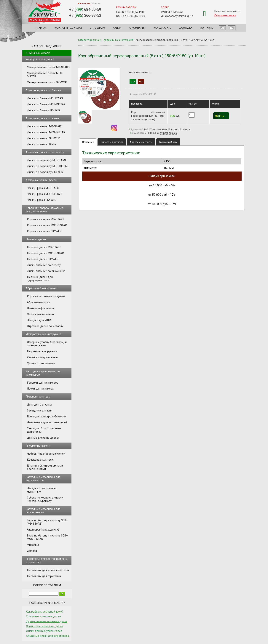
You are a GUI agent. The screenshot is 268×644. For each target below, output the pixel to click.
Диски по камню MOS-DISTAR (46, 132)
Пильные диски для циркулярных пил (40, 279)
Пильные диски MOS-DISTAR (45, 253)
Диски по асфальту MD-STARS (46, 160)
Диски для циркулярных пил (44, 631)
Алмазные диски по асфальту (45, 152)
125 (133, 81)
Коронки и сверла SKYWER (44, 231)
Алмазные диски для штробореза (48, 636)
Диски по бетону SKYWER (44, 110)
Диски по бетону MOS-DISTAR (46, 104)
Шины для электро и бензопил (47, 416)
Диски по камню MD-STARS (45, 126)
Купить (220, 116)
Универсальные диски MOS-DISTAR (45, 75)
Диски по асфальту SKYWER (45, 172)
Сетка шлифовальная (41, 314)
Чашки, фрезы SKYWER (42, 200)
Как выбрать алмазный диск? (45, 612)
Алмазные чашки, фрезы (41, 180)
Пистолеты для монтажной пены (48, 570)
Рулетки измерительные (42, 357)
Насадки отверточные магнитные (41, 490)
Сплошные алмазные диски (43, 616)
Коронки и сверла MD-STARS (46, 219)
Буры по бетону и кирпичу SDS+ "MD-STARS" (47, 522)
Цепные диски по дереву (43, 438)
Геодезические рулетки (42, 351)
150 (141, 81)
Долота (32, 551)
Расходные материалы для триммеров (43, 373)
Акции (117, 28)
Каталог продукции (68, 28)
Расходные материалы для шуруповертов (43, 479)
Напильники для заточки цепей (47, 422)
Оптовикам (97, 28)
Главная (41, 28)
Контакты (207, 28)
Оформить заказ (225, 15)
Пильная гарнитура (38, 397)
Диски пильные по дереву (44, 265)
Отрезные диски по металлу (45, 326)
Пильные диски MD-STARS (44, 247)
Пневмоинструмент (38, 446)
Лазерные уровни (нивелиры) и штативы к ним (47, 344)
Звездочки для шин (40, 411)
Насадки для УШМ (39, 320)
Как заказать (162, 28)
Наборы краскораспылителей (46, 454)
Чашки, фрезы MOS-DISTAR (44, 194)
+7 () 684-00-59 (85, 9)
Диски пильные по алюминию (46, 271)
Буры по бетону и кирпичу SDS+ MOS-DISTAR (47, 537)
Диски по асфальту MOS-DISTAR (48, 166)
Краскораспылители (40, 460)
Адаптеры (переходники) (43, 530)
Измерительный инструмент (44, 334)
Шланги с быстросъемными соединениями (45, 467)
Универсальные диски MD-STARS (48, 67)
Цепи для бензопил (39, 405)
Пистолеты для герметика (44, 576)
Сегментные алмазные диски (44, 626)
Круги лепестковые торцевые (46, 296)
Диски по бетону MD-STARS (45, 98)
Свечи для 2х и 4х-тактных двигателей (44, 430)
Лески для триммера (40, 389)
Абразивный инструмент (41, 288)
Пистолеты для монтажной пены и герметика (47, 560)
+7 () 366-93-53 (85, 15)
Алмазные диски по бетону (43, 90)
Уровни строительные (41, 363)
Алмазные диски (38, 53)
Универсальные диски (40, 59)
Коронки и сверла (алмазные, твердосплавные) (45, 210)
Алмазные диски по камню (43, 118)
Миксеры (33, 545)
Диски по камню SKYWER (43, 138)
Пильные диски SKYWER (43, 259)
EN (222, 28)
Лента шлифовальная (41, 308)
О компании (137, 28)
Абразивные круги (39, 302)
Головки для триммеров (43, 383)
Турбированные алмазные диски (47, 621)
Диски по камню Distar (42, 144)
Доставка (186, 28)
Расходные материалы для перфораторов (43, 511)
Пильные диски (36, 239)
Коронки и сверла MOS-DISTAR (47, 225)
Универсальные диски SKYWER (47, 82)
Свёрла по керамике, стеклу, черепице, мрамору (45, 499)
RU (232, 28)
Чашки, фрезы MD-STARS (43, 188)
